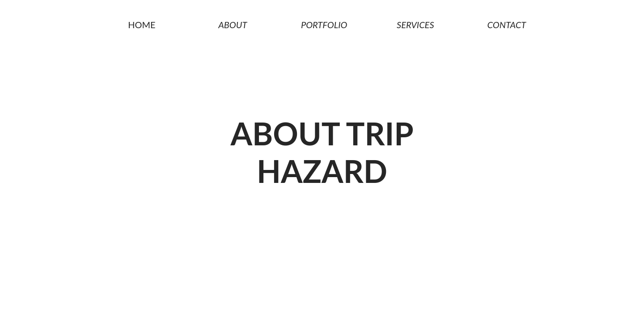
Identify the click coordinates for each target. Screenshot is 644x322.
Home (140, 25)
